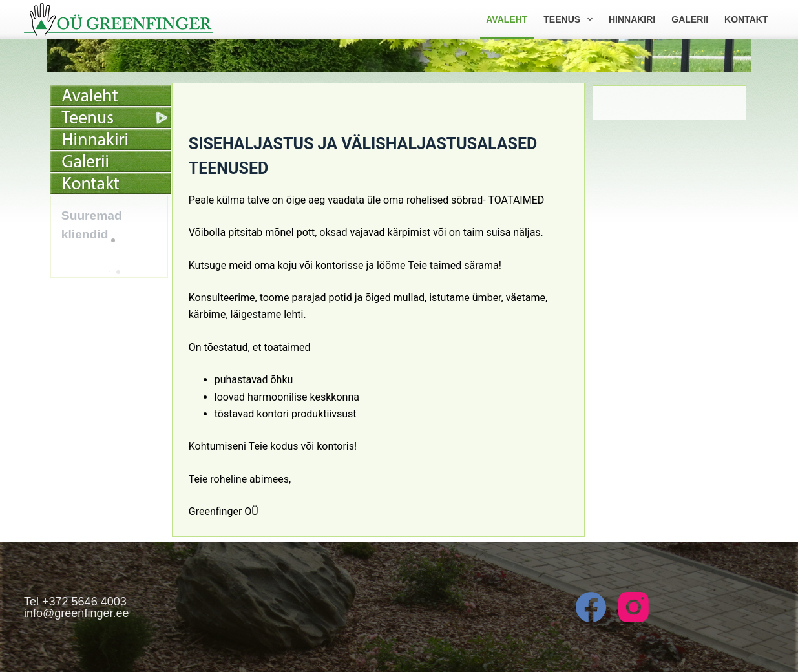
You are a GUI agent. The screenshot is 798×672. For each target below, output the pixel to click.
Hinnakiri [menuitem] (632, 19)
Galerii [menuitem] (690, 19)
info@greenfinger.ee (76, 613)
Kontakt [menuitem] (746, 19)
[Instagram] (634, 607)
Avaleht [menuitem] (507, 19)
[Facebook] (591, 607)
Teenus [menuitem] (571, 19)
